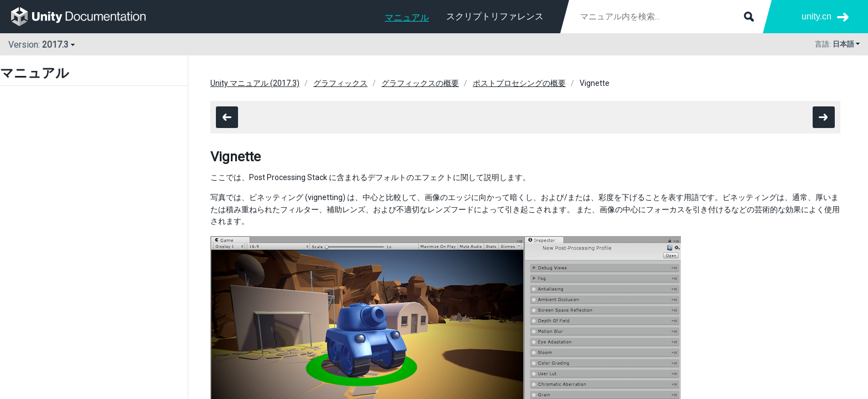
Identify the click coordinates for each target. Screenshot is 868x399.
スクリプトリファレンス (495, 16)
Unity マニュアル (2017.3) (255, 83)
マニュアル (407, 17)
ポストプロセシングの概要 (519, 83)
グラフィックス (340, 83)
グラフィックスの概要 (420, 83)
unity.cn (817, 16)
